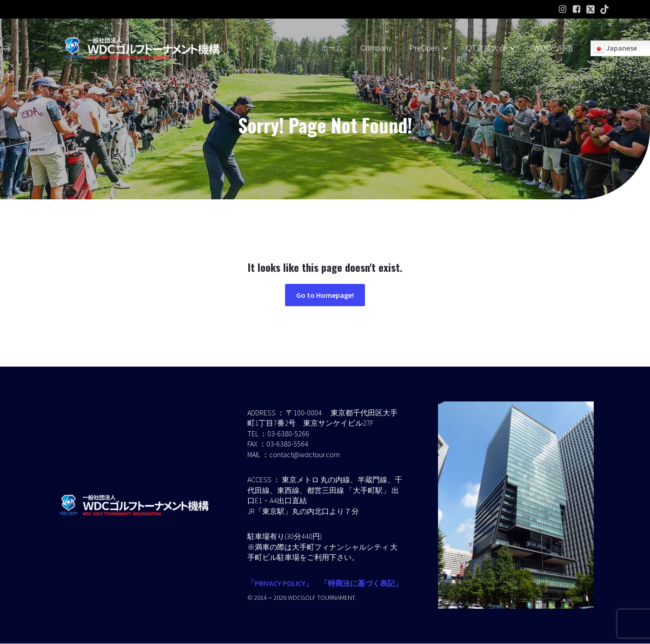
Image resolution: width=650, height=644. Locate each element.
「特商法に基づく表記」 (361, 584)
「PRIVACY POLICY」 (280, 584)
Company (376, 49)
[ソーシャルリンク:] (590, 9)
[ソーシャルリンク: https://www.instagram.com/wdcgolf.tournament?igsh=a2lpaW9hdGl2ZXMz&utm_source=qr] (563, 9)
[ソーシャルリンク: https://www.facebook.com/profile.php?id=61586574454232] (577, 9)
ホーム (332, 49)
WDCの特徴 (553, 49)
